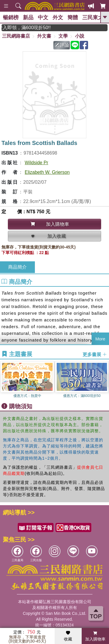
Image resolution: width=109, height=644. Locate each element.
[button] (105, 380)
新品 (28, 17)
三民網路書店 (16, 36)
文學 (63, 36)
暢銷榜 (11, 17)
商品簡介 (17, 267)
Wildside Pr (36, 163)
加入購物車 (95, 636)
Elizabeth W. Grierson (47, 172)
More (100, 339)
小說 (80, 36)
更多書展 (95, 354)
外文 (58, 17)
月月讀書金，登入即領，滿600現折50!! (30, 28)
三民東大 (93, 17)
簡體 (73, 17)
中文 (43, 17)
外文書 (44, 36)
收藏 (68, 636)
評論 (62, 45)
